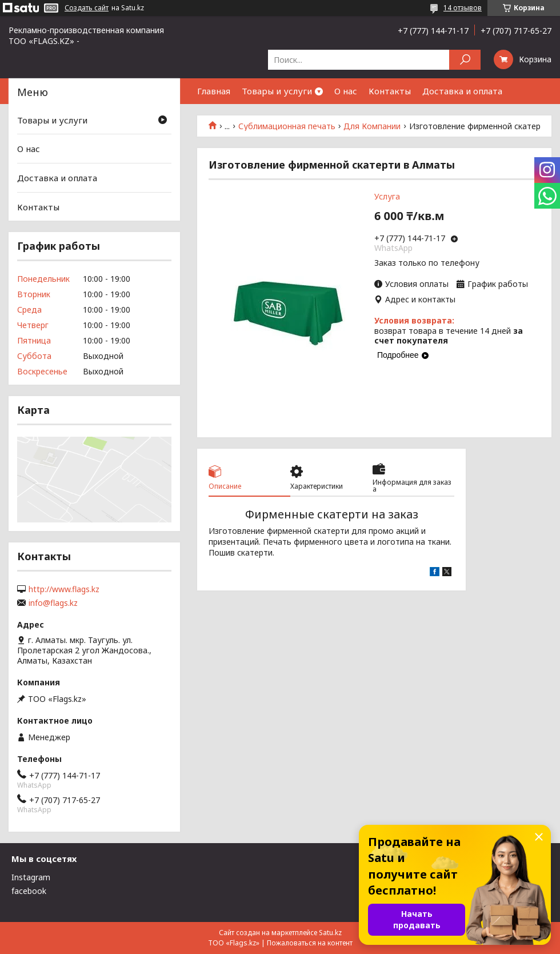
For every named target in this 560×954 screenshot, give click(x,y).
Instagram (31, 877)
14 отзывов (463, 8)
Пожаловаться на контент (310, 943)
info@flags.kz (53, 603)
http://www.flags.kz (64, 589)
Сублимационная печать (287, 126)
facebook (29, 891)
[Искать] (465, 60)
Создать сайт (87, 8)
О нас (346, 91)
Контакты (390, 91)
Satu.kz (330, 933)
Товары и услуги (277, 91)
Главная (214, 91)
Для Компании (372, 126)
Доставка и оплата (462, 91)
